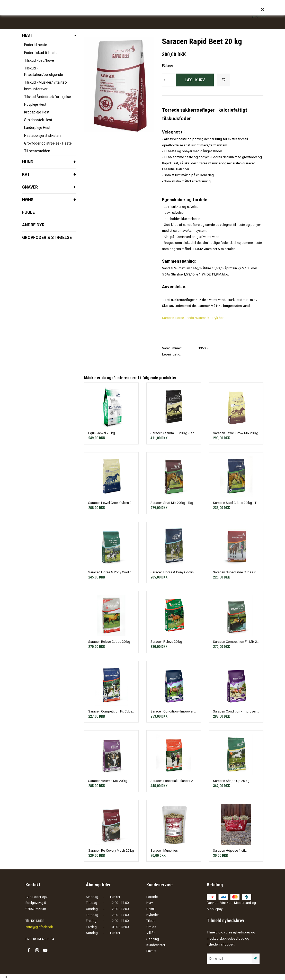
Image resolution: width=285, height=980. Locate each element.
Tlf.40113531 (35, 921)
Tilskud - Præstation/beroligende (44, 71)
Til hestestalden (37, 151)
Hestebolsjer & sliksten (42, 136)
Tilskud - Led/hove (39, 60)
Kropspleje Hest (37, 112)
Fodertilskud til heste (41, 53)
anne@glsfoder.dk (39, 927)
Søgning (153, 939)
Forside (152, 897)
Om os (151, 927)
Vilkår (150, 933)
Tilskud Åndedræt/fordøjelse (48, 97)
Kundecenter (156, 945)
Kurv (150, 903)
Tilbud (151, 921)
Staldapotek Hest (38, 120)
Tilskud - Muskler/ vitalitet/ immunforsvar (46, 86)
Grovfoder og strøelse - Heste (48, 143)
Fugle (28, 212)
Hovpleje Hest (35, 104)
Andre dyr (33, 225)
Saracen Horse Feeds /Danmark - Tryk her (193, 318)
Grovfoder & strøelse (47, 238)
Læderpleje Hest (37, 128)
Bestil (150, 909)
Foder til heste (36, 45)
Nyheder (153, 915)
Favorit (151, 951)
